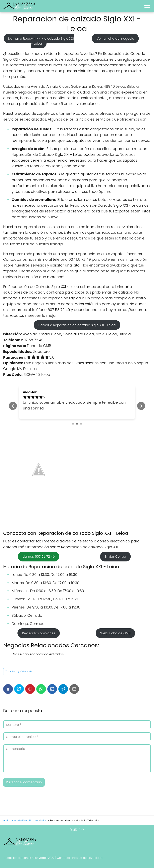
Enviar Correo (115, 557)
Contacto (64, 858)
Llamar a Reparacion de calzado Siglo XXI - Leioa (77, 325)
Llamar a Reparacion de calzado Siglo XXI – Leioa (41, 41)
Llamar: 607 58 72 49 (38, 557)
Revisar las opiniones (39, 633)
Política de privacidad (87, 858)
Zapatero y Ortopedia (19, 671)
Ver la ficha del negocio (115, 39)
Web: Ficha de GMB (115, 633)
